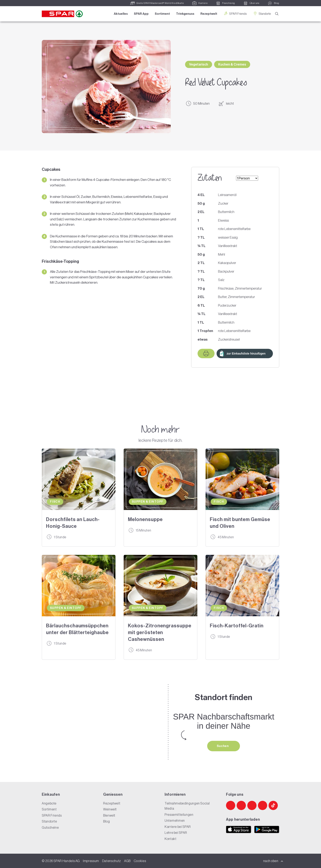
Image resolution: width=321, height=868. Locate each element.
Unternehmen (175, 820)
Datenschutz (112, 861)
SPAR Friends (235, 14)
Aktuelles (121, 14)
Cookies (140, 861)
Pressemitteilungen (179, 815)
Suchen (223, 746)
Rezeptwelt (209, 14)
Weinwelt (110, 809)
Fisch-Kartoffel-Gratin (237, 626)
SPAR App (141, 14)
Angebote (49, 803)
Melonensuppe (145, 519)
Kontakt (170, 839)
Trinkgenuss (185, 14)
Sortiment (162, 14)
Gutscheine (50, 827)
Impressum (91, 861)
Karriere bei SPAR (178, 827)
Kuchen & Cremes (232, 64)
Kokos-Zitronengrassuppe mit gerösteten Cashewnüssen (160, 632)
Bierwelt (109, 815)
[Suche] (277, 14)
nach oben (273, 861)
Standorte (262, 14)
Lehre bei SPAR (176, 833)
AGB (127, 861)
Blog (107, 821)
